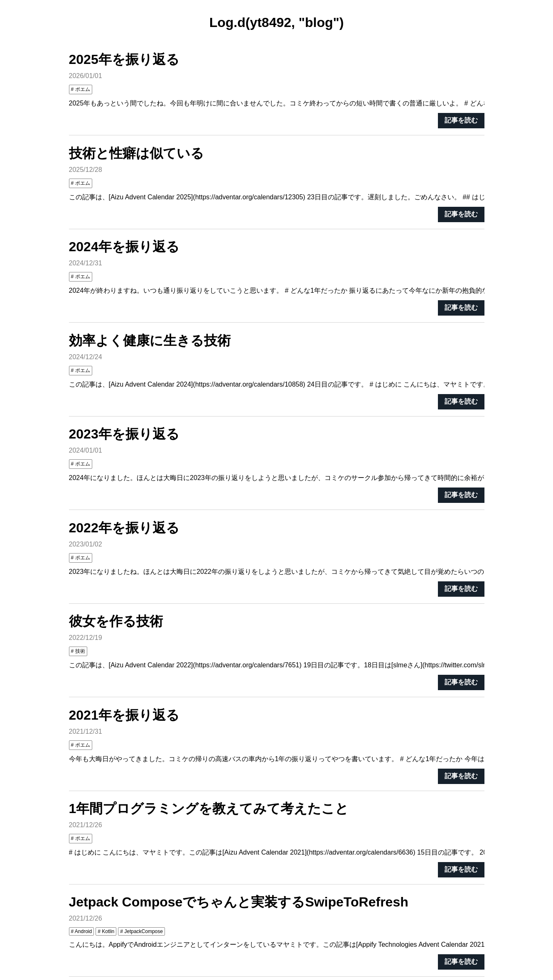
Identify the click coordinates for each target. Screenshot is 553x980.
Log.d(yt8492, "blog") (277, 22)
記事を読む (461, 120)
